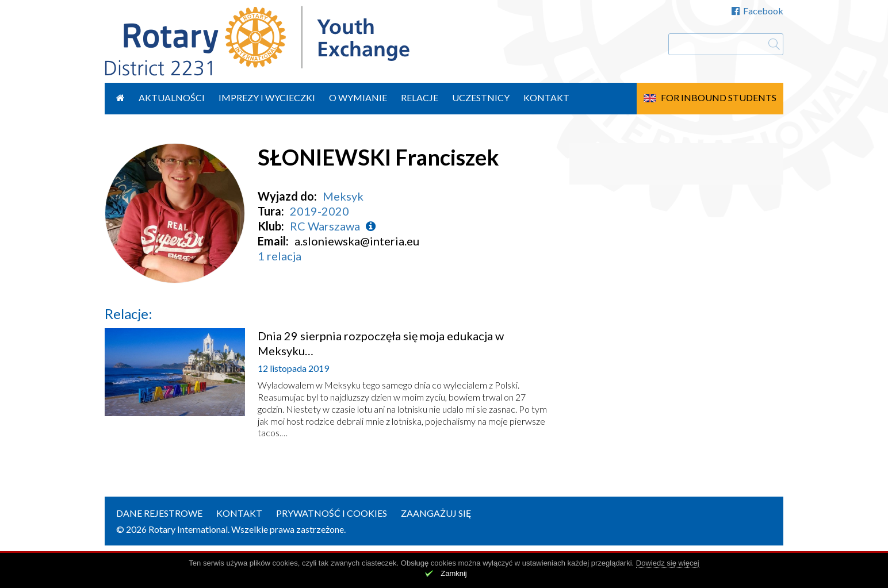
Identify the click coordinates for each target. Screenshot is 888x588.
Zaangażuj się (436, 513)
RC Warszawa (325, 226)
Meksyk (343, 196)
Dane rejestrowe (159, 513)
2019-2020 (319, 211)
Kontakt (546, 97)
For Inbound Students (719, 97)
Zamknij (454, 573)
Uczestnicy (481, 97)
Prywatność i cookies (332, 513)
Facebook (757, 11)
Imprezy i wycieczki (267, 97)
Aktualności (172, 97)
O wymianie (358, 97)
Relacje (420, 97)
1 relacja (280, 256)
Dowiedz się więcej (668, 563)
